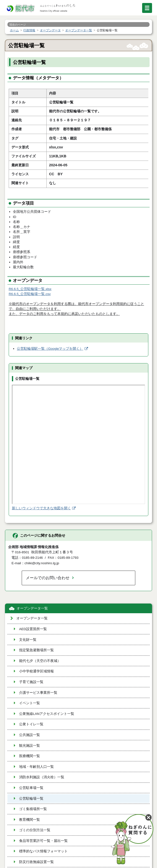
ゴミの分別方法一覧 (35, 830)
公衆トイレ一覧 (31, 724)
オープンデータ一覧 (32, 608)
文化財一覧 (28, 640)
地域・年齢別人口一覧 (36, 767)
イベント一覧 (30, 703)
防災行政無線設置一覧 (36, 862)
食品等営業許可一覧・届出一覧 (43, 841)
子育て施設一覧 (31, 682)
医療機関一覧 (30, 756)
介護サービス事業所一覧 (38, 693)
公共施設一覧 (30, 735)
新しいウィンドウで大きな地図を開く (41, 508)
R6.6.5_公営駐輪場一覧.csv (30, 294)
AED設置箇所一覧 (33, 629)
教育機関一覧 (30, 820)
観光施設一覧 (30, 746)
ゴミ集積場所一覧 (33, 809)
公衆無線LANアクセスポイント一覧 (47, 714)
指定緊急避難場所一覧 (36, 650)
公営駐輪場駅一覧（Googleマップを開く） (50, 349)
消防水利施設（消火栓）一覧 (42, 777)
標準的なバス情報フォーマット (43, 851)
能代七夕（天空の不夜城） (40, 661)
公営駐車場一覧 (31, 788)
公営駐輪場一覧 (31, 799)
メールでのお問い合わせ (48, 578)
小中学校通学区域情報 (36, 671)
